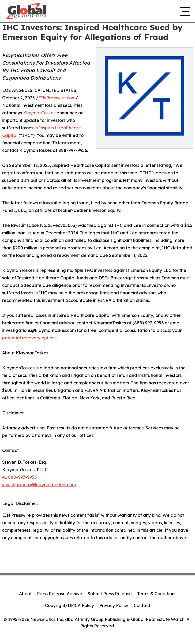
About (25, 594)
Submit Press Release (110, 594)
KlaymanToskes (39, 113)
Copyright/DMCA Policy (70, 605)
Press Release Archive (60, 594)
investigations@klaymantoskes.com (39, 485)
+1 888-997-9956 (19, 477)
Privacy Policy (114, 605)
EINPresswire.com (57, 98)
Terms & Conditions (157, 594)
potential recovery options (29, 338)
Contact (142, 605)
